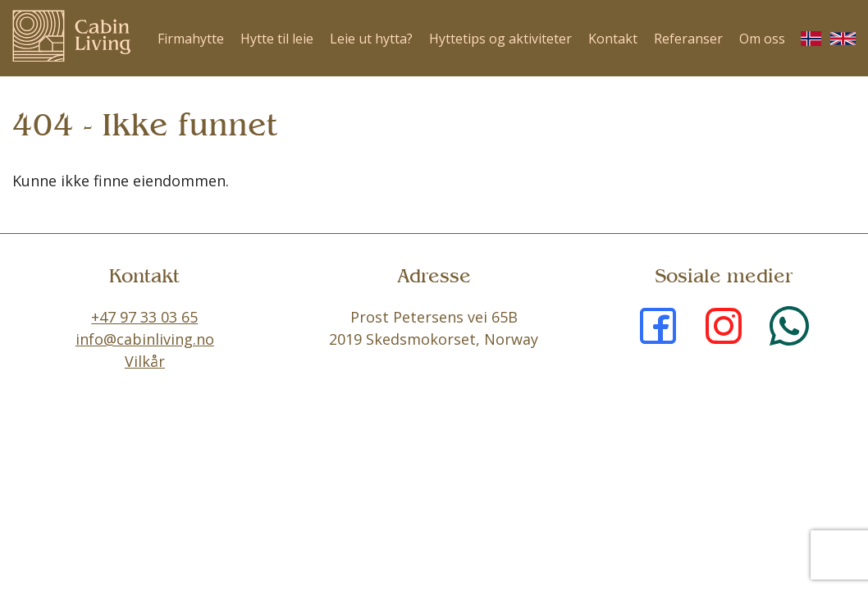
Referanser (688, 39)
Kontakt (613, 39)
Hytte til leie (277, 39)
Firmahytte (191, 39)
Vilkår (145, 361)
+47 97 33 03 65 (144, 317)
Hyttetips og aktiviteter (500, 39)
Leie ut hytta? (371, 39)
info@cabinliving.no (145, 339)
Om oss (762, 39)
